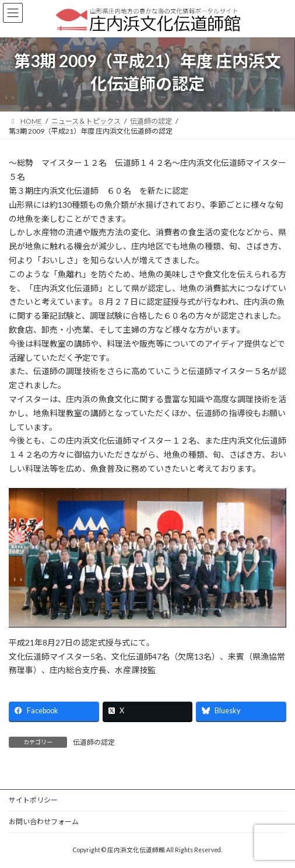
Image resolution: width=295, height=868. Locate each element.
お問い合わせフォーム (44, 822)
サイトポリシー (33, 800)
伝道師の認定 (94, 742)
